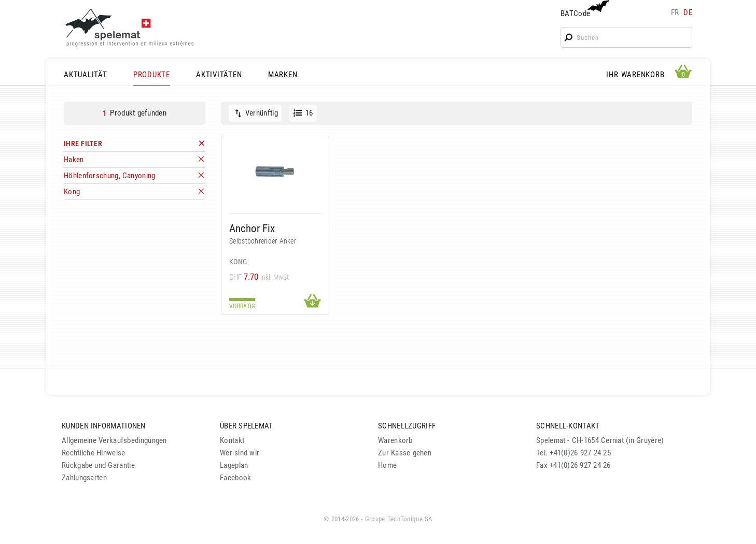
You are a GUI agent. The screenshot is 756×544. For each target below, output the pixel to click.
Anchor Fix (252, 228)
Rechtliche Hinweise (93, 453)
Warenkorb (395, 440)
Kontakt (232, 440)
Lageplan (234, 465)
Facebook (235, 478)
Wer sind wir (240, 453)
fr (675, 12)
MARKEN (283, 75)
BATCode (584, 9)
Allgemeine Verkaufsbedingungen (114, 440)
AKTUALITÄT (86, 75)
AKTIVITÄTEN (219, 75)
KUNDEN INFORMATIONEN (104, 426)
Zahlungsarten (84, 478)
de (688, 12)
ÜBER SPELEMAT (247, 426)
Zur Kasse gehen (405, 453)
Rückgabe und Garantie (98, 465)
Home (387, 465)
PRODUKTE (152, 75)
